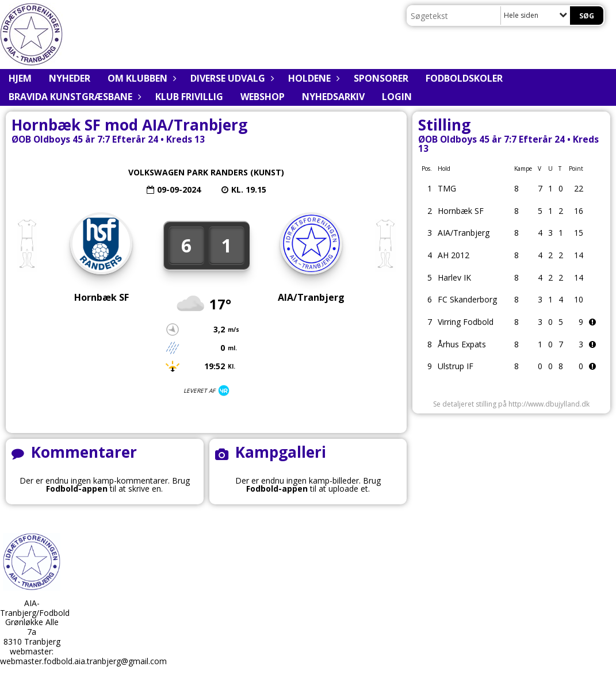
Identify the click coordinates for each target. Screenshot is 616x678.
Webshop (263, 97)
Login (397, 97)
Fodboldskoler (464, 78)
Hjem (20, 78)
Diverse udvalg (231, 78)
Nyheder (70, 78)
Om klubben (140, 78)
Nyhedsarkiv (333, 97)
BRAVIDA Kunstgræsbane (73, 97)
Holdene (312, 78)
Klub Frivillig (189, 97)
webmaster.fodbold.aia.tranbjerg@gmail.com (83, 661)
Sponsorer (381, 78)
